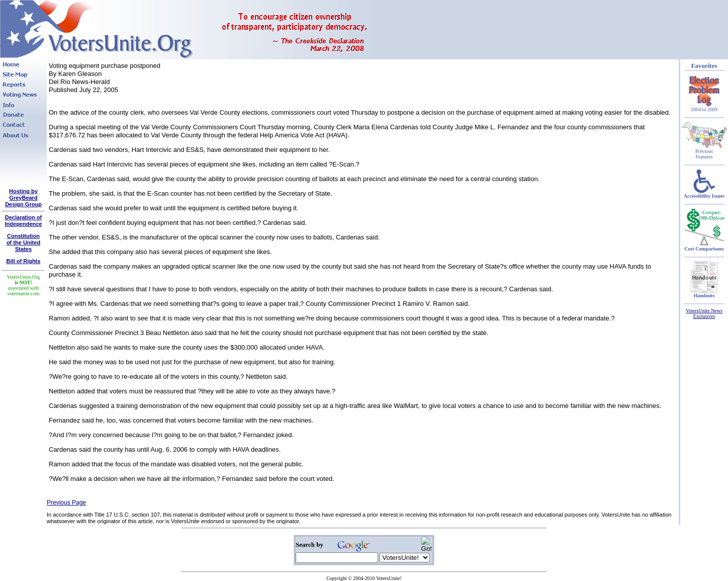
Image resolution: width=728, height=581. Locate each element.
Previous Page (66, 503)
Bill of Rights (24, 261)
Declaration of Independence (24, 221)
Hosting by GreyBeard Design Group (23, 198)
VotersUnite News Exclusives (704, 313)
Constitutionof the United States (23, 242)
